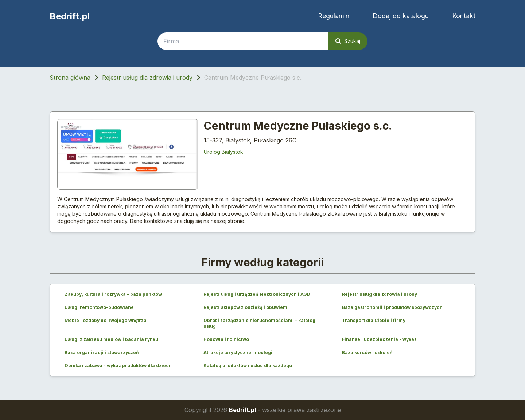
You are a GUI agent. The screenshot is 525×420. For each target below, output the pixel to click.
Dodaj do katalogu (401, 16)
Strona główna (70, 78)
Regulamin (334, 16)
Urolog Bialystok (223, 152)
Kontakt (464, 16)
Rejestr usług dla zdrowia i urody (147, 78)
